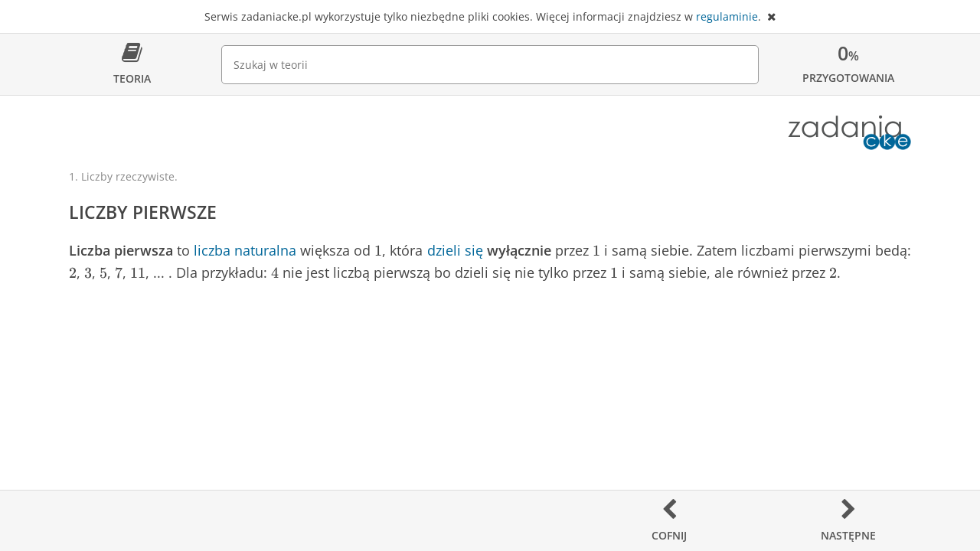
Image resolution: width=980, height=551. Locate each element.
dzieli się (455, 250)
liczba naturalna (245, 250)
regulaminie (727, 16)
